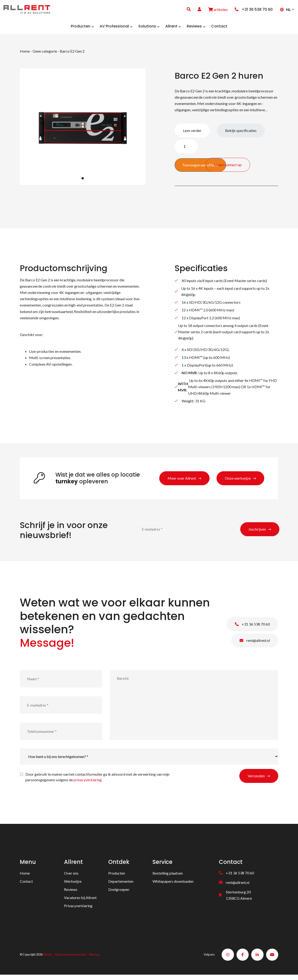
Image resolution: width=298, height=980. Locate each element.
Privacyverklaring (78, 909)
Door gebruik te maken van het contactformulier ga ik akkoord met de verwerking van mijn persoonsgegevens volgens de (97, 780)
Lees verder (192, 134)
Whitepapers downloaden (173, 885)
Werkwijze (73, 885)
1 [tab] (83, 182)
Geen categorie (45, 55)
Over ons (71, 877)
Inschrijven (257, 533)
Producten (117, 877)
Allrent (47, 959)
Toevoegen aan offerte (200, 168)
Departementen (121, 885)
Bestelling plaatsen (168, 877)
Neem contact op (257, 165)
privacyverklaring (88, 783)
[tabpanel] (83, 130)
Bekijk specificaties (241, 134)
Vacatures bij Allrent (80, 901)
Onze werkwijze (238, 482)
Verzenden (256, 779)
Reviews (71, 893)
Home (25, 55)
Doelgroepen (119, 893)
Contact (26, 885)
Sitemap (94, 959)
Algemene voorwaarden (71, 959)
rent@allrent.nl (255, 644)
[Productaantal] (186, 150)
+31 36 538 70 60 (252, 628)
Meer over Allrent (182, 482)
